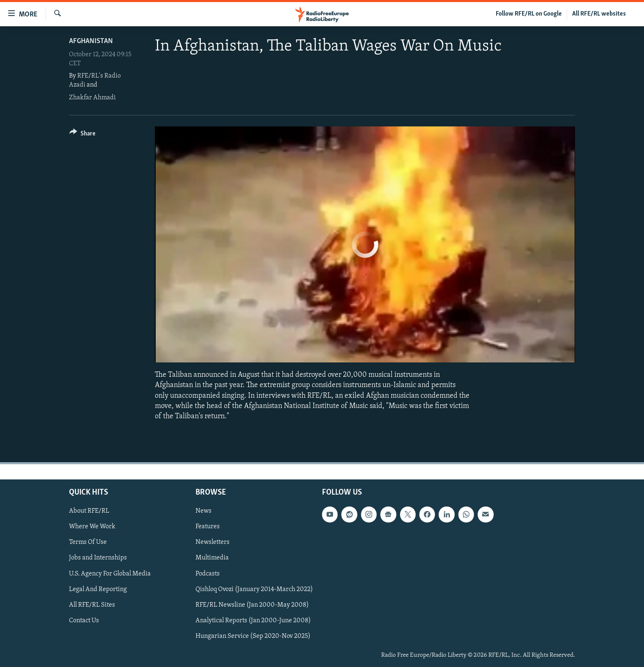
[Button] (82, 135)
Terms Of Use (88, 543)
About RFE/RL (89, 511)
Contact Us (84, 621)
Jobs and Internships (98, 558)
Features (208, 527)
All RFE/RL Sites (92, 605)
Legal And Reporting (98, 589)
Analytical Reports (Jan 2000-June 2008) (253, 621)
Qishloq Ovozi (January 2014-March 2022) (254, 589)
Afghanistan (91, 41)
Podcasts (208, 574)
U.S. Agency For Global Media (110, 574)
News (204, 511)
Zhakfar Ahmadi (92, 98)
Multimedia (212, 558)
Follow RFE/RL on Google (529, 14)
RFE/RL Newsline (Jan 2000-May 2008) (252, 605)
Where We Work (92, 527)
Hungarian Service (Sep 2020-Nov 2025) (253, 636)
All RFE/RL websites (599, 14)
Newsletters (213, 543)
